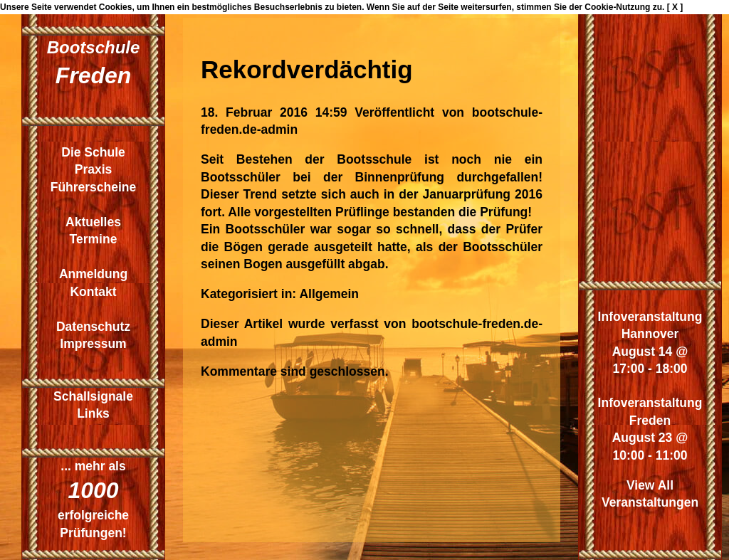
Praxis (94, 169)
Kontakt (93, 292)
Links (93, 413)
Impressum (93, 344)
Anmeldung (93, 274)
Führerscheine (94, 187)
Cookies (116, 7)
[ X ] (675, 7)
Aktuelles (93, 222)
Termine (94, 239)
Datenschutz (93, 327)
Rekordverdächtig (307, 69)
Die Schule (93, 152)
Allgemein (329, 294)
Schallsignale (93, 396)
